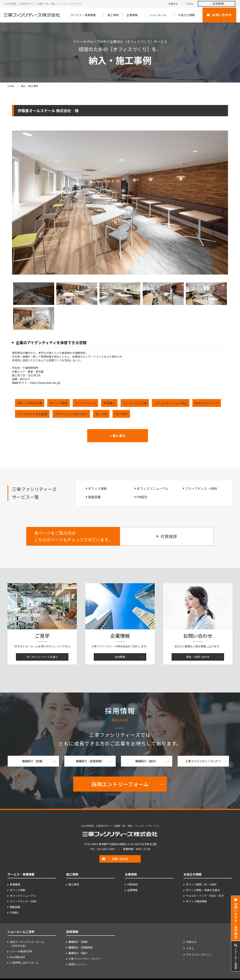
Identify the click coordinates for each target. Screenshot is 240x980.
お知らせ (173, 4)
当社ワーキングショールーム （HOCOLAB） (27, 944)
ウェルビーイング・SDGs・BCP (205, 896)
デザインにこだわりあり (71, 414)
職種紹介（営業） (33, 761)
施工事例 (113, 15)
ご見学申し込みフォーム (24, 963)
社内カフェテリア (207, 403)
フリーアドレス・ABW (201, 488)
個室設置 (94, 497)
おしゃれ (101, 414)
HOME (11, 86)
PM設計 (142, 497)
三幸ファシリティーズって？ (203, 761)
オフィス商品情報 (196, 901)
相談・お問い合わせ (198, 657)
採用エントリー (78, 964)
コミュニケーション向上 (171, 403)
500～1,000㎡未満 (30, 403)
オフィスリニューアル (152, 488)
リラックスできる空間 (32, 414)
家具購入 (109, 403)
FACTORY (121, 414)
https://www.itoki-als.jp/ (45, 383)
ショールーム (158, 15)
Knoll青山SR (17, 957)
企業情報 (132, 15)
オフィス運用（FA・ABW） (202, 884)
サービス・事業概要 (83, 15)
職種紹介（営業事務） (90, 761)
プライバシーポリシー (199, 954)
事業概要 (15, 884)
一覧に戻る (118, 436)
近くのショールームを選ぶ (42, 657)
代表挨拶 (132, 884)
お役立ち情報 (186, 15)
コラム (190, 4)
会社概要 (120, 657)
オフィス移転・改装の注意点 (203, 890)
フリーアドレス (85, 403)
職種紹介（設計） (147, 761)
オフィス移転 (58, 403)
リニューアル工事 (135, 403)
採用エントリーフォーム (120, 784)
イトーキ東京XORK (21, 951)
